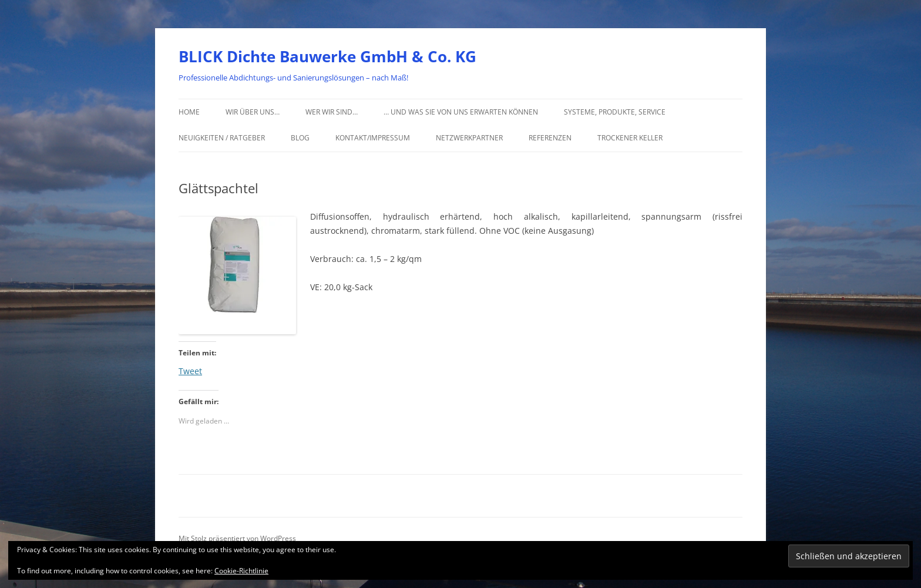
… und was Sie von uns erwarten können (461, 112)
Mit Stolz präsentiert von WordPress (237, 538)
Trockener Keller (630, 138)
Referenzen (550, 138)
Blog (300, 138)
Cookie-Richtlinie (241, 571)
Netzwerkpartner (469, 138)
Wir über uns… (253, 112)
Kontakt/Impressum (373, 138)
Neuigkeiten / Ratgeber (222, 138)
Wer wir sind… (332, 112)
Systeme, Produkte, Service (615, 112)
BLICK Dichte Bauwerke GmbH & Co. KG (327, 56)
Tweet (190, 370)
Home (189, 112)
